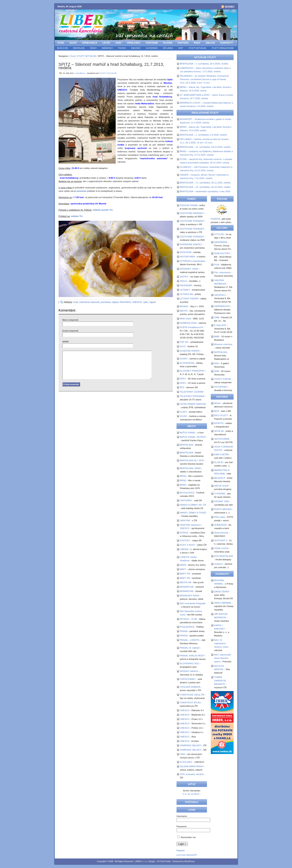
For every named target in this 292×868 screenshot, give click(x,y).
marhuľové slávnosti (89, 302)
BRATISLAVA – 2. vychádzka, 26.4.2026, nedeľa (204, 64)
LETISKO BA (186, 294)
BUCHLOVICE (187, 493)
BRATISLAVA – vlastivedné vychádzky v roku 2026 (205, 191)
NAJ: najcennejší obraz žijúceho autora (223, 658)
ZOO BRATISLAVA (224, 556)
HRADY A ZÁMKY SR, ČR (193, 505)
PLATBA (168, 43)
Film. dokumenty (222, 272)
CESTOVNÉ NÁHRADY (192, 213)
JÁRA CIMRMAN (223, 603)
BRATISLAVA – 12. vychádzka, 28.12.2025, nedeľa (205, 147)
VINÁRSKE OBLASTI (191, 745)
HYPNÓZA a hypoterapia (192, 261)
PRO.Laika (220, 517)
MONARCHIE (187, 587)
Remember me (188, 837)
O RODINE (220, 494)
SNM (217, 371)
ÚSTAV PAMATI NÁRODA (193, 404)
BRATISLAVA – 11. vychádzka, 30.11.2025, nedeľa (205, 183)
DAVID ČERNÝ (222, 592)
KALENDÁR (186, 285)
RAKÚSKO (136, 48)
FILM (217, 265)
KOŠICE (184, 533)
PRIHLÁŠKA (134, 43)
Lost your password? (187, 855)
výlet (145, 302)
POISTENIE (152, 43)
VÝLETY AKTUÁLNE (197, 48)
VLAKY (184, 412)
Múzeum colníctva (223, 344)
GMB (217, 317)
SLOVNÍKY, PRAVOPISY (192, 371)
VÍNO (183, 754)
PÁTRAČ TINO (222, 501)
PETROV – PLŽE (189, 619)
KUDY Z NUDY (188, 545)
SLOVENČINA (187, 363)
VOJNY (184, 416)
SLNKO (184, 359)
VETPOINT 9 (221, 540)
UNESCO (137, 302)
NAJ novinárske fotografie (193, 603)
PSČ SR (184, 342)
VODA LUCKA (221, 548)
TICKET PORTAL (223, 379)
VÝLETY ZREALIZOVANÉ (223, 48)
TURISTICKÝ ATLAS (190, 703)
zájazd (152, 302)
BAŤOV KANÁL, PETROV (193, 437)
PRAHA (184, 631)
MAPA (183, 565)
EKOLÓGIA (186, 252)
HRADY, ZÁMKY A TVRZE (193, 513)
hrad (76, 302)
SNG (217, 363)
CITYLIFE (219, 234)
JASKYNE (185, 520)
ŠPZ (182, 387)
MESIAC (184, 306)
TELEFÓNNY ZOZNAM (192, 392)
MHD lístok (185, 319)
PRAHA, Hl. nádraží (190, 648)
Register (181, 850)
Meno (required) (70, 320)
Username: (182, 816)
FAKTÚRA (183, 43)
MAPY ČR (185, 574)
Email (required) (70, 331)
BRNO (183, 476)
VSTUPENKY (221, 387)
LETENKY (185, 290)
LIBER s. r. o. (141, 861)
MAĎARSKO (107, 48)
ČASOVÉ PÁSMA (189, 205)
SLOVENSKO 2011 (190, 663)
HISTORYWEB (187, 257)
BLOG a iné (63, 48)
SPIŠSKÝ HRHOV (189, 671)
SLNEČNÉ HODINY (190, 351)
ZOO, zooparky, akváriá (192, 774)
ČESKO (93, 48)
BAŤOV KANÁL (188, 433)
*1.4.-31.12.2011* (191, 794)
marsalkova (80, 73)
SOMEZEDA (220, 525)
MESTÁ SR (186, 582)
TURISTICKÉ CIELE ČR (192, 695)
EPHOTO (219, 423)
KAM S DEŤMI (222, 454)
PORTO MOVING (223, 509)
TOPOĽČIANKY (188, 679)
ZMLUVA (210, 43)
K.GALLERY (220, 325)
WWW (66, 342)
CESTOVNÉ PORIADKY (192, 221)
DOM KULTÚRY (222, 253)
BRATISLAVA (79, 48)
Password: (182, 826)
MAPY (183, 569)
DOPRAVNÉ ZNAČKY (191, 244)
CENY (119, 43)
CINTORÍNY (186, 500)
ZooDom (218, 564)
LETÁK (106, 43)
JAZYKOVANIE (222, 439)
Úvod (61, 43)
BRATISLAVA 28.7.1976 (192, 460)
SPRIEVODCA (90, 43)
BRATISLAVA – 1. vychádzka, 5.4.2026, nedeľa (203, 135)
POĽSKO (122, 48)
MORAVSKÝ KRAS (190, 596)
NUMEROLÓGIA (188, 323)
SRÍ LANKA (168, 48)
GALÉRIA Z (220, 295)
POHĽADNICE (187, 627)
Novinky (230, 6)
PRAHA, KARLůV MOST (192, 656)
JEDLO (184, 281)
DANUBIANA (221, 242)
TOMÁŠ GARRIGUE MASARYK (220, 681)
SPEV (183, 379)
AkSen (218, 403)
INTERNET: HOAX (189, 269)
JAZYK (73, 43)
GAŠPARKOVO (222, 306)
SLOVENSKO (152, 48)
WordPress (189, 861)
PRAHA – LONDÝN (190, 640)
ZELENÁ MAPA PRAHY (192, 766)
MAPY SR (185, 578)
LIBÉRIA (184, 549)
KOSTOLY (185, 540)
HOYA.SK (219, 431)
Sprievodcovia (221, 533)
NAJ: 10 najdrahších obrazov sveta (221, 643)
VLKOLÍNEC (186, 762)
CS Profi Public (164, 861)
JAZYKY (184, 277)
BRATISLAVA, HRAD (190, 468)
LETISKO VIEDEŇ (189, 299)
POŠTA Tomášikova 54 (191, 327)
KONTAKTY (227, 43)
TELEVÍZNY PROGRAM (192, 396)
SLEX (183, 346)
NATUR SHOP (221, 486)
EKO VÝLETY (221, 415)
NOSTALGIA (220, 352)
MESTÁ (184, 311)
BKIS (217, 411)
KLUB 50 (219, 462)
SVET (181, 48)
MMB (217, 336)
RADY (197, 43)
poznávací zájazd (110, 302)
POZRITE (216, 219)
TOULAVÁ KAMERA (190, 687)
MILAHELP (220, 478)
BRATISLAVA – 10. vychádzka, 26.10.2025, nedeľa (205, 187)
